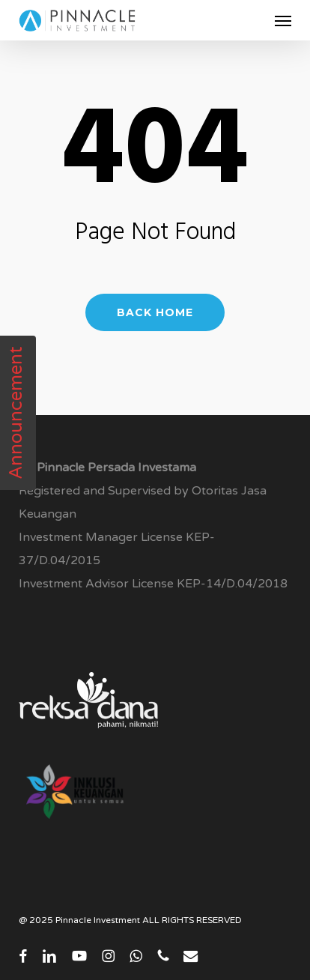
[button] (283, 20)
